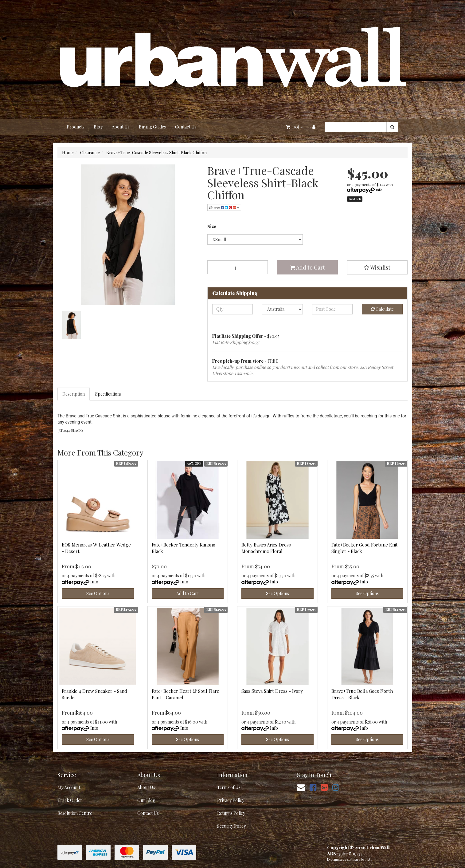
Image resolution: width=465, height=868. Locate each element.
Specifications (108, 394)
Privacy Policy (231, 800)
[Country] (282, 309)
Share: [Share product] (224, 207)
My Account (69, 787)
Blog (98, 127)
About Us (121, 127)
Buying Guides (152, 127)
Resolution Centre (75, 813)
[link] (313, 787)
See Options (98, 593)
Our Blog (146, 800)
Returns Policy (231, 813)
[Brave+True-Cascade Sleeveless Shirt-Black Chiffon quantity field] (238, 267)
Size (212, 226)
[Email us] (301, 787)
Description (74, 394)
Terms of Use (230, 787)
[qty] (233, 309)
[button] (377, 267)
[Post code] (332, 309)
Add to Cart (307, 267)
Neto (369, 859)
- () (295, 127)
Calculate (382, 309)
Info (379, 190)
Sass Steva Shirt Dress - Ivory (272, 691)
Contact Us (186, 127)
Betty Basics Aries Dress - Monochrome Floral (268, 548)
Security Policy (231, 826)
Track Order (70, 800)
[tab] (74, 394)
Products (76, 127)
